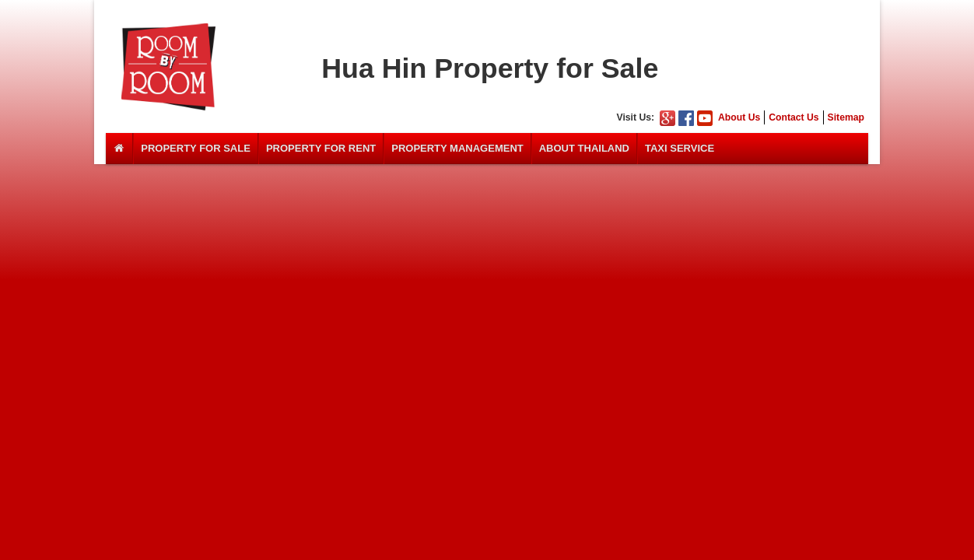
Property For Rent (321, 148)
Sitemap (846, 117)
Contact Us (794, 117)
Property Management (457, 148)
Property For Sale (196, 148)
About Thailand (584, 148)
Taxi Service (680, 148)
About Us (739, 117)
